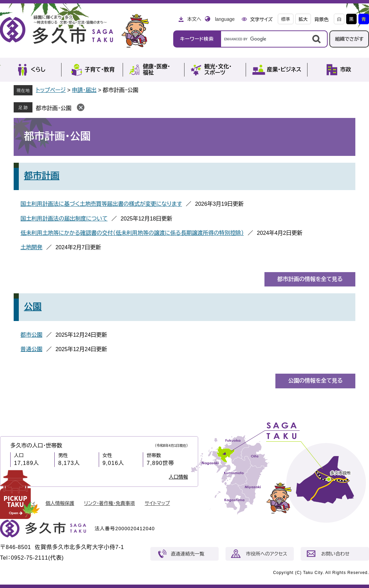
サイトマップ (158, 503)
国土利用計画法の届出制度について (64, 219)
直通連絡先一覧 (188, 554)
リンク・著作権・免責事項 (110, 503)
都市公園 (31, 335)
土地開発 (31, 247)
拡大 (303, 19)
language (225, 19)
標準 (286, 19)
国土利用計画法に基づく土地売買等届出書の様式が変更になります (101, 204)
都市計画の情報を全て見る (310, 279)
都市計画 (42, 176)
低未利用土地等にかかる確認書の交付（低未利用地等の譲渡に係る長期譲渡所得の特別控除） (132, 233)
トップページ (51, 90)
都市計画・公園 (54, 108)
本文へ (194, 19)
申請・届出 (84, 90)
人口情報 (178, 477)
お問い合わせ (335, 554)
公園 (33, 307)
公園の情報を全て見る (315, 381)
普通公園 (31, 349)
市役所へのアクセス (266, 554)
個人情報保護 (60, 503)
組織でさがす (349, 39)
